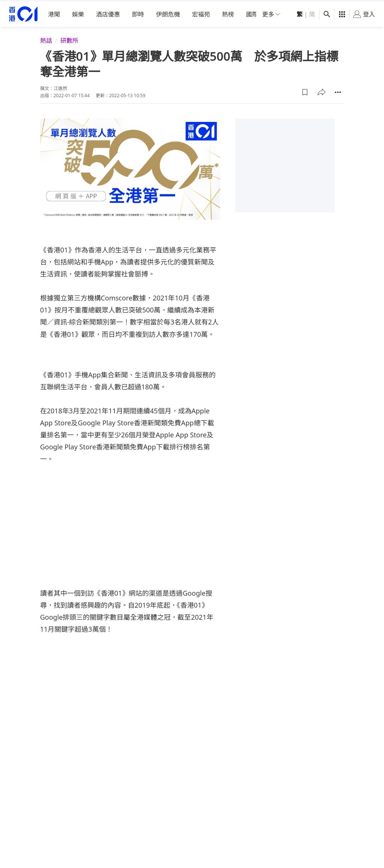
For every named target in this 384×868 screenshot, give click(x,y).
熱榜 (228, 13)
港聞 (54, 13)
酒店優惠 (108, 13)
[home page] (23, 13)
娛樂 (78, 13)
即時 (138, 13)
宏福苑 (201, 13)
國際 (252, 13)
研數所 (69, 39)
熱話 (46, 39)
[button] (305, 90)
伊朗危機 (168, 13)
